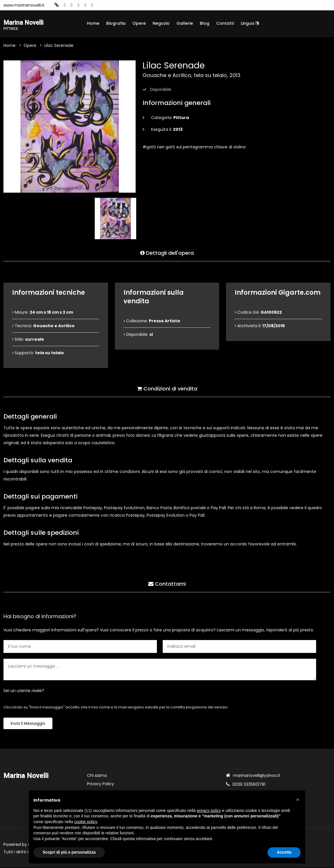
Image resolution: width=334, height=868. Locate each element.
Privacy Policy (100, 785)
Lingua (250, 23)
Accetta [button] (284, 852)
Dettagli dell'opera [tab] (167, 252)
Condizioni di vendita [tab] (167, 388)
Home (93, 23)
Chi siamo (97, 776)
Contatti (225, 23)
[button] (298, 800)
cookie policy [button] (86, 822)
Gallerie (185, 23)
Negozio (161, 23)
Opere (139, 23)
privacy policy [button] (209, 810)
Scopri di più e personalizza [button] (69, 852)
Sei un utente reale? (24, 691)
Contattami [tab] (167, 583)
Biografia (116, 23)
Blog (205, 23)
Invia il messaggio (28, 724)
